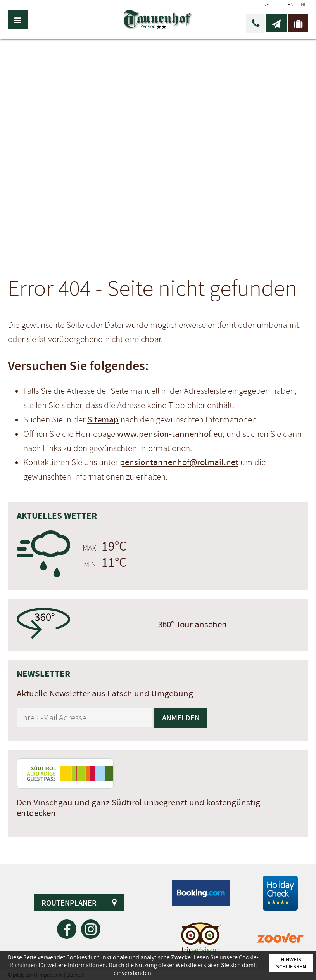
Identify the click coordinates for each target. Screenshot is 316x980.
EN (291, 5)
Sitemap (103, 420)
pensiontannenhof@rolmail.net (179, 462)
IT (278, 5)
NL (304, 5)
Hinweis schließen (291, 963)
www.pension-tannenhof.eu (170, 434)
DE (266, 5)
